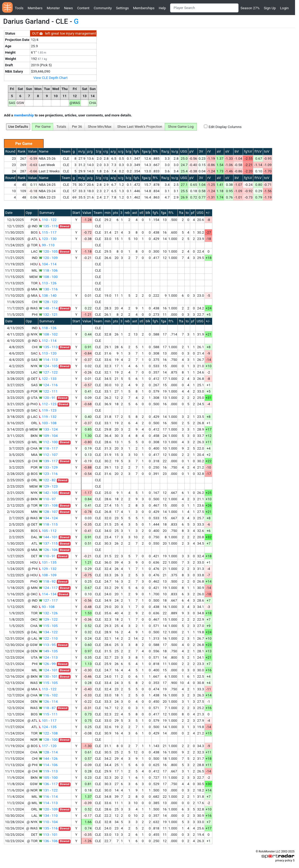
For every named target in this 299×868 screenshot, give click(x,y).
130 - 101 (48, 676)
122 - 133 (48, 379)
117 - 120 (48, 746)
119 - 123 (48, 410)
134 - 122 (48, 632)
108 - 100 (48, 277)
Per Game (43, 127)
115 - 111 (48, 714)
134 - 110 (48, 816)
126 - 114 (48, 702)
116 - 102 (48, 695)
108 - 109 (48, 575)
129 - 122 (48, 619)
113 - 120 (48, 353)
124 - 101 (48, 670)
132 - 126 (48, 613)
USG (184, 151)
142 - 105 (48, 493)
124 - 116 (48, 385)
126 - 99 (47, 664)
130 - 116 (48, 289)
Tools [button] (19, 8)
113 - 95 (47, 645)
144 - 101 (48, 537)
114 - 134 (48, 594)
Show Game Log (181, 127)
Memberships (144, 8)
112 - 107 (48, 455)
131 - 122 (48, 790)
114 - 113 (48, 360)
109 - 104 (48, 436)
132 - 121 (48, 315)
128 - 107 (48, 512)
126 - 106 (48, 550)
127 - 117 (48, 600)
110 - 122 (48, 220)
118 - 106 (48, 270)
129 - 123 (48, 486)
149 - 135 (48, 651)
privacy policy (284, 860)
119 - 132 (48, 417)
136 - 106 (48, 841)
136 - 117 (48, 784)
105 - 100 (48, 778)
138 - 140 (48, 296)
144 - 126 (48, 759)
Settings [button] (122, 8)
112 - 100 (48, 442)
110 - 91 (47, 556)
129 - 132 (48, 569)
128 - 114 (48, 752)
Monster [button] (53, 8)
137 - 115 (48, 543)
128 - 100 (48, 740)
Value (32, 151)
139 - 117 (48, 461)
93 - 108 (47, 607)
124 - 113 (48, 657)
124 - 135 (48, 727)
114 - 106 (48, 765)
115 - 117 (48, 232)
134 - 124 (48, 518)
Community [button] (103, 8)
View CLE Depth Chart (50, 78)
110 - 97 (47, 499)
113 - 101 (48, 835)
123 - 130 (48, 239)
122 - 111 (48, 391)
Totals (61, 127)
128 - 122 (48, 302)
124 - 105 (48, 366)
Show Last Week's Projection (140, 127)
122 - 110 (48, 638)
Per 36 (77, 127)
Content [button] (83, 8)
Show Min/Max (100, 127)
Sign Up (270, 8)
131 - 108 (48, 505)
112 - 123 (48, 404)
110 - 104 (48, 822)
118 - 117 (48, 448)
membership (24, 115)
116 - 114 (48, 797)
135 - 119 (48, 226)
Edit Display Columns (225, 127)
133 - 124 (48, 429)
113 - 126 (48, 283)
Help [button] (162, 8)
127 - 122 (48, 372)
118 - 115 (48, 524)
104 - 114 (48, 264)
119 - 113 (48, 771)
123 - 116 (48, 474)
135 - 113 (48, 347)
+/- (208, 213)
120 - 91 (47, 398)
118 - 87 (47, 708)
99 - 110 (47, 245)
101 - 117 (48, 721)
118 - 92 (47, 581)
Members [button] (35, 8)
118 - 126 (48, 328)
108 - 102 (48, 334)
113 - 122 (48, 689)
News (68, 8)
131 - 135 (48, 562)
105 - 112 (48, 531)
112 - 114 (48, 341)
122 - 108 (48, 733)
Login (284, 8)
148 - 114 (48, 308)
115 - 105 (48, 626)
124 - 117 (48, 588)
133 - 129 (48, 467)
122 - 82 (47, 480)
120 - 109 (48, 258)
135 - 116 (48, 828)
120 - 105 (48, 251)
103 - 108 (48, 423)
